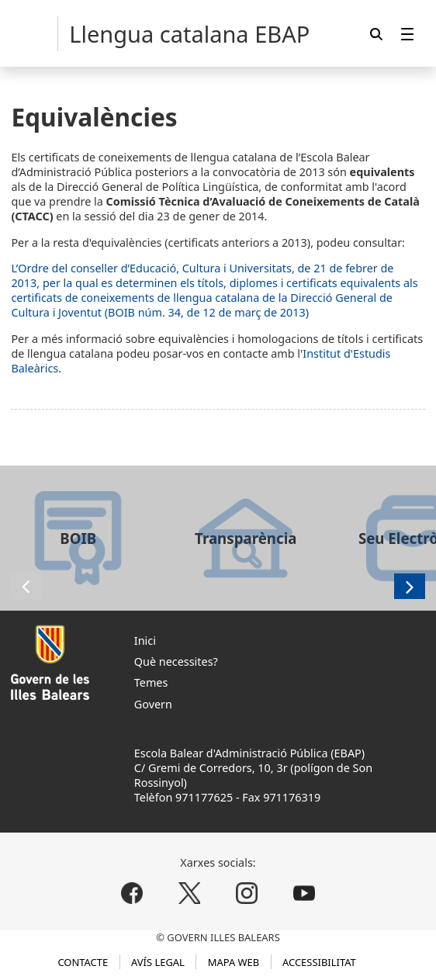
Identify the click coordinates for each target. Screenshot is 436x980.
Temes (151, 682)
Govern (153, 704)
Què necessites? (176, 661)
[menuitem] (407, 34)
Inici (145, 641)
